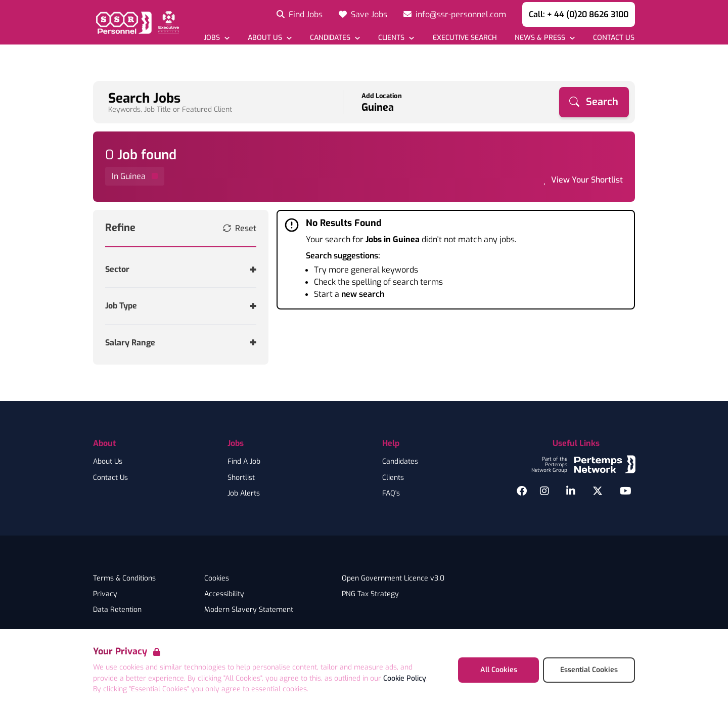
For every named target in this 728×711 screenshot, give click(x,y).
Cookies (217, 579)
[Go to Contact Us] (613, 38)
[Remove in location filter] (135, 176)
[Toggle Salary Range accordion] (181, 343)
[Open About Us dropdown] (270, 38)
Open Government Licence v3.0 (393, 579)
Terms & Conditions (124, 579)
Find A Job (244, 462)
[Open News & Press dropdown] (545, 38)
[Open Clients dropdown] (396, 38)
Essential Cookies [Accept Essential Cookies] (589, 670)
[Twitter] (598, 491)
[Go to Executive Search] (464, 38)
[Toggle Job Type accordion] (181, 306)
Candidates (400, 462)
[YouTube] (626, 491)
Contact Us (110, 478)
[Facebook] (522, 491)
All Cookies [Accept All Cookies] (499, 670)
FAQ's (391, 494)
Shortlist (241, 478)
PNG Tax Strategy (370, 594)
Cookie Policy (405, 678)
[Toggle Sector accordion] (181, 269)
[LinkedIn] (571, 491)
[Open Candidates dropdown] (335, 38)
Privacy (105, 594)
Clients (393, 478)
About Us (108, 462)
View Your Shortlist (587, 180)
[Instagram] (544, 491)
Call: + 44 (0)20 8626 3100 (579, 14)
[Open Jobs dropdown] (217, 38)
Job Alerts (244, 494)
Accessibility (224, 594)
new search (363, 294)
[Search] (594, 102)
